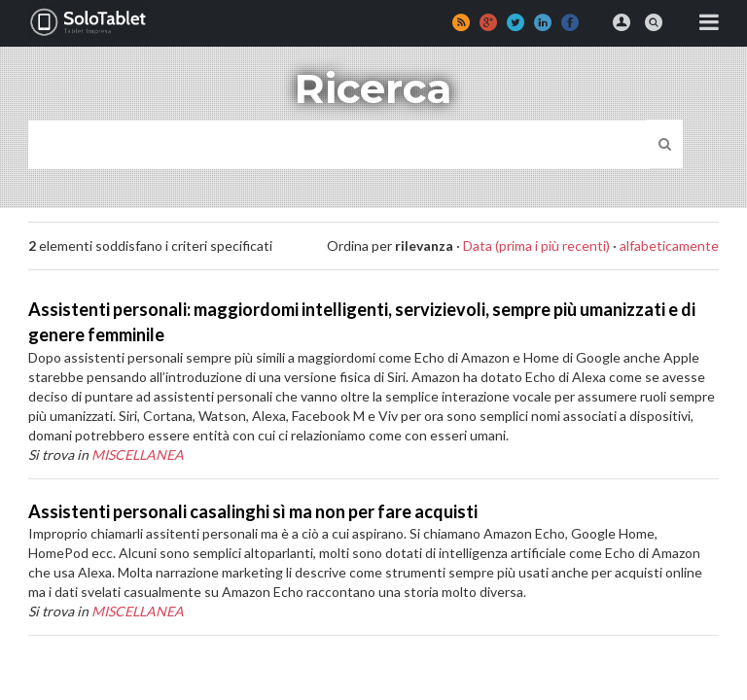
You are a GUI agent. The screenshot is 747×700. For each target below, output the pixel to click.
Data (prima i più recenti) (536, 245)
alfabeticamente (669, 245)
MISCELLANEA (138, 455)
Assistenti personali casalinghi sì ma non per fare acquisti (253, 511)
